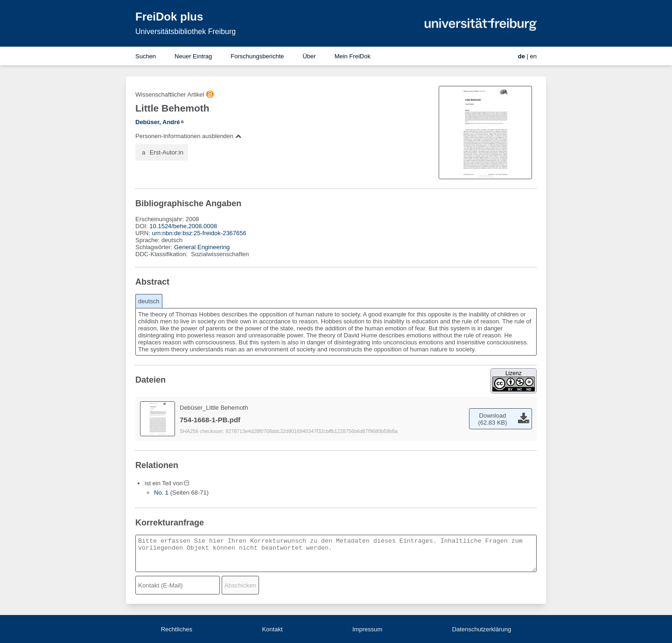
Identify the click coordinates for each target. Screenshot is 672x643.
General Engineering (202, 247)
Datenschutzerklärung (482, 629)
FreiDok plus (169, 17)
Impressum (367, 629)
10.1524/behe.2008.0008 (183, 226)
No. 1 (161, 493)
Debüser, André (158, 122)
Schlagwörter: (155, 247)
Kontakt (272, 629)
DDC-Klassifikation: (162, 254)
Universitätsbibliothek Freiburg (185, 31)
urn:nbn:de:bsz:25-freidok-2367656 (199, 233)
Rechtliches (177, 629)
